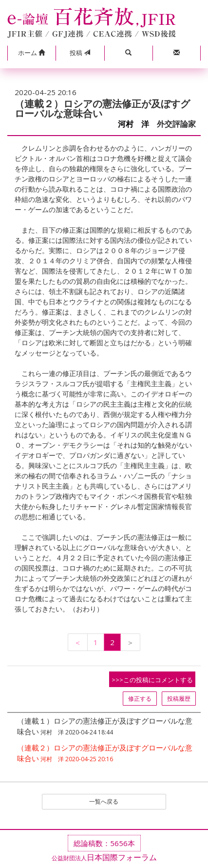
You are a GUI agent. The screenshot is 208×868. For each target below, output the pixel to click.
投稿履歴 (179, 699)
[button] (31, 53)
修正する (140, 699)
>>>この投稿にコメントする (152, 680)
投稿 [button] (80, 53)
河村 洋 (133, 124)
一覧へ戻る (104, 801)
